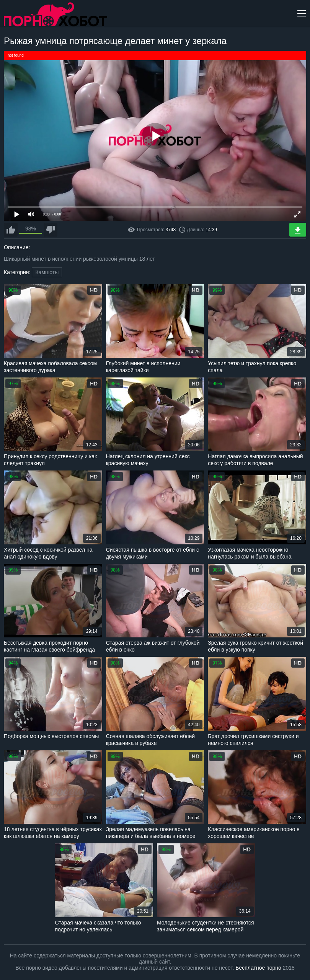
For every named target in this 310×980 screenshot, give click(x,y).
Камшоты (47, 272)
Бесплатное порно (258, 968)
